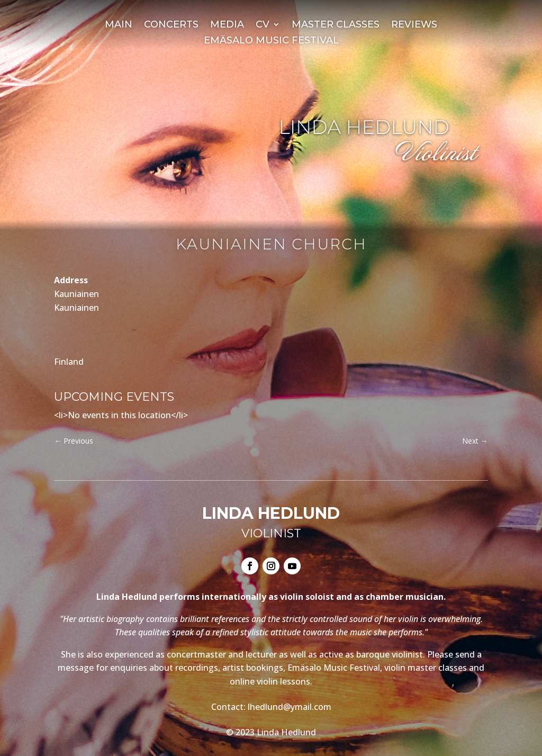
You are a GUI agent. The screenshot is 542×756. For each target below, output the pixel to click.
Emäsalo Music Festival (271, 41)
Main (119, 25)
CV (263, 25)
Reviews (414, 25)
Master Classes (336, 25)
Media (227, 25)
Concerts (171, 25)
